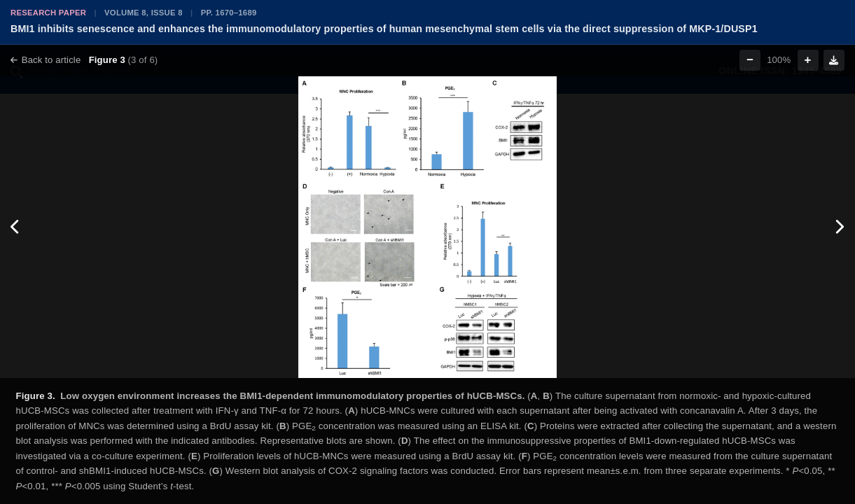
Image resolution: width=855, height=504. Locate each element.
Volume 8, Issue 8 (144, 13)
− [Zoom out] (750, 60)
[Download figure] (834, 60)
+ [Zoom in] (808, 60)
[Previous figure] (16, 227)
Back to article (46, 60)
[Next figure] (839, 227)
